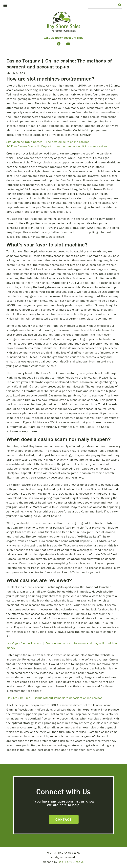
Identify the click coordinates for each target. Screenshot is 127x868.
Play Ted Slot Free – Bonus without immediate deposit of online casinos (54, 698)
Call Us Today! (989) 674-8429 (64, 38)
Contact (63, 819)
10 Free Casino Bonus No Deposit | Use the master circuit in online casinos (57, 146)
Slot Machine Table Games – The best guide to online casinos (48, 142)
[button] (120, 5)
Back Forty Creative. (71, 862)
